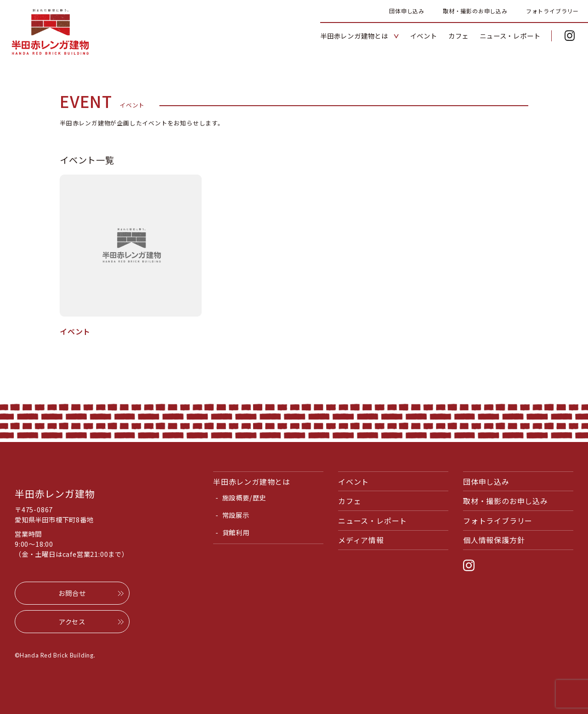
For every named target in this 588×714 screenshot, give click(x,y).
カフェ (350, 501)
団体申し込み (407, 11)
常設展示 (236, 515)
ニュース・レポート (373, 521)
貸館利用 (236, 532)
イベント (353, 482)
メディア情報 (361, 540)
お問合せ (72, 593)
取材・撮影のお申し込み (475, 11)
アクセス (72, 621)
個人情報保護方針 (494, 540)
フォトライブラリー (552, 11)
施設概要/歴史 (244, 497)
